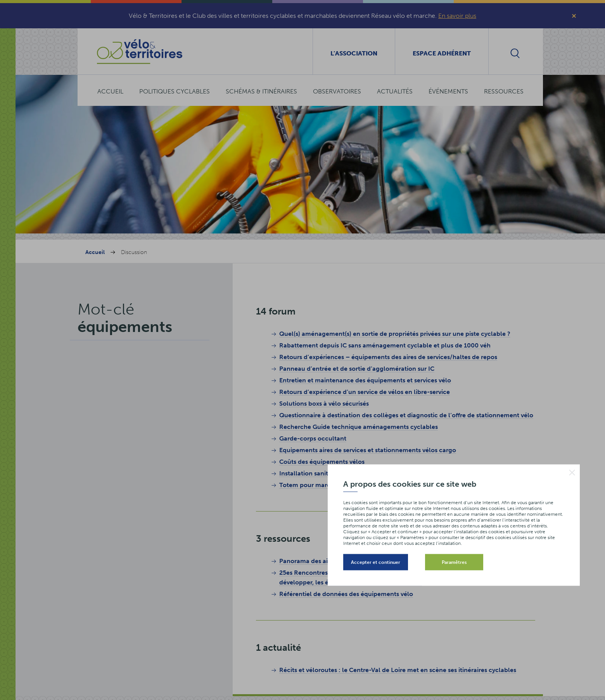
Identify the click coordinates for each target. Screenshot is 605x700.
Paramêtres (454, 562)
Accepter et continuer (376, 562)
